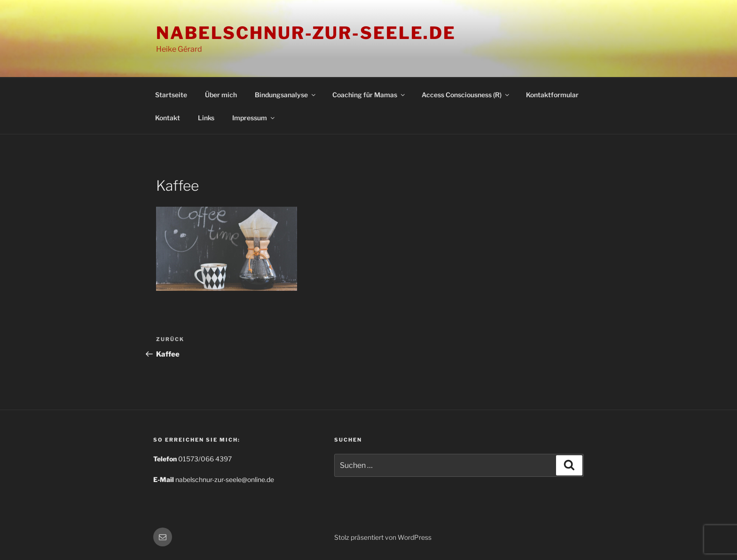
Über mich (221, 95)
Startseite (171, 95)
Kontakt (168, 118)
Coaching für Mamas (369, 95)
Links (206, 118)
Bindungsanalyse (286, 95)
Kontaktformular (552, 95)
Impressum (254, 118)
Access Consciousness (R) (466, 95)
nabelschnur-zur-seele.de (306, 33)
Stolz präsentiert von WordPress (383, 537)
